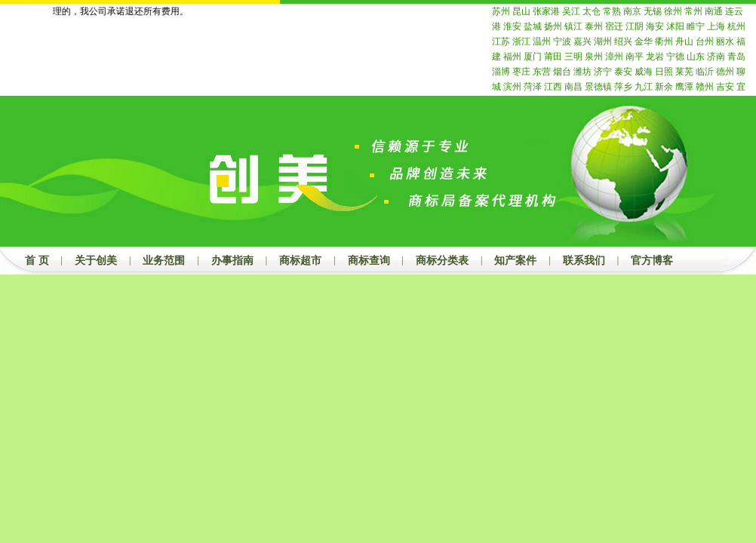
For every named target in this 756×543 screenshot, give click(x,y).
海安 (655, 26)
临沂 (705, 72)
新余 (664, 87)
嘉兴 (582, 41)
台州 (705, 41)
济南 (716, 57)
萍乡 (623, 87)
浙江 (521, 41)
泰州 (594, 26)
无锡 (653, 11)
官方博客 (652, 261)
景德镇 (598, 87)
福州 (512, 57)
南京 (632, 11)
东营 (542, 72)
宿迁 (614, 26)
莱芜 (684, 72)
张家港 (546, 11)
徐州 (673, 11)
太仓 (592, 11)
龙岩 (655, 57)
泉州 (594, 57)
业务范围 (164, 261)
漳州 (614, 57)
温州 (542, 41)
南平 (635, 57)
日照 (664, 72)
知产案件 (515, 261)
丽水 (725, 41)
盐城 (533, 26)
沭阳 (675, 26)
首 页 (37, 261)
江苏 (501, 41)
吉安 (725, 87)
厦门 (533, 57)
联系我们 (584, 261)
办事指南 (232, 261)
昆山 (521, 11)
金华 (644, 41)
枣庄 (521, 72)
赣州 (705, 87)
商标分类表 (442, 261)
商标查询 (369, 261)
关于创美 (96, 261)
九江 (644, 87)
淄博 (501, 72)
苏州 (501, 11)
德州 (725, 72)
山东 (696, 57)
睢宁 (696, 26)
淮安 (512, 26)
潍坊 (582, 72)
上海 (716, 26)
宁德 (675, 57)
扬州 (553, 26)
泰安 (623, 72)
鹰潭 (684, 87)
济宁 (603, 72)
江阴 (635, 26)
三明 (573, 57)
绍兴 (623, 41)
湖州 (603, 41)
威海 (644, 72)
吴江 (571, 11)
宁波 (562, 41)
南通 (714, 11)
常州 (693, 11)
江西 (553, 87)
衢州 (664, 41)
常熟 (612, 11)
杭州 (736, 26)
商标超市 (300, 261)
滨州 (512, 87)
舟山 (684, 41)
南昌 (573, 87)
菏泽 (533, 87)
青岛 (736, 57)
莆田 (553, 57)
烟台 (562, 72)
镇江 (573, 26)
